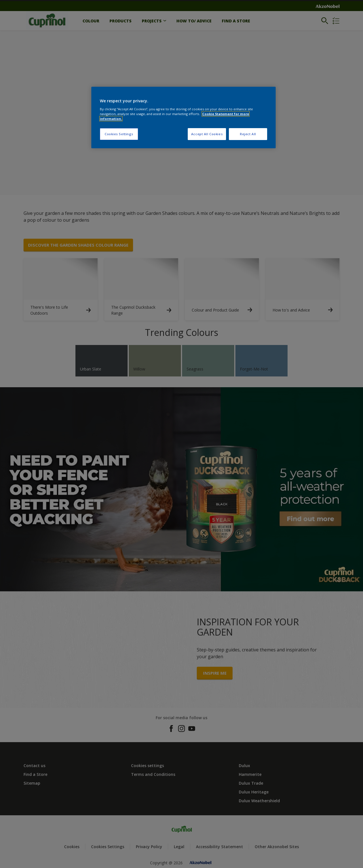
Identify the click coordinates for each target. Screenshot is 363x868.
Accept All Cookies (207, 134)
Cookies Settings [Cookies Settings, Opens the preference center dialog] (119, 134)
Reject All (248, 134)
